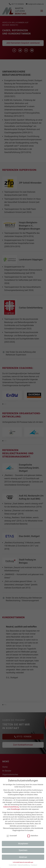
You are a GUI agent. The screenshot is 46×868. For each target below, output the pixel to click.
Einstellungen (16, 809)
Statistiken (33, 836)
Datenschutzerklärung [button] (24, 865)
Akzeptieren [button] (23, 844)
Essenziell (12, 836)
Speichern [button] (23, 850)
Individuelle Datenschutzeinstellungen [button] (23, 862)
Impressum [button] (34, 865)
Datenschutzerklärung (11, 807)
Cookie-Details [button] (13, 865)
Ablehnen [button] (23, 857)
